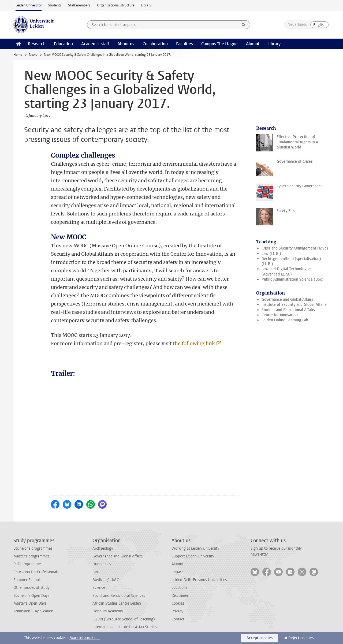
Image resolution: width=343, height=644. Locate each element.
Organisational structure (116, 5)
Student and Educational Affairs (288, 310)
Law (96, 572)
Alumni (253, 44)
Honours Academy (108, 611)
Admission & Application (33, 611)
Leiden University (29, 5)
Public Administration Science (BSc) (292, 279)
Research (37, 44)
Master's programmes (31, 556)
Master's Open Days (30, 603)
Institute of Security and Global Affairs (294, 305)
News (33, 55)
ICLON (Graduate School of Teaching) (124, 619)
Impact (177, 572)
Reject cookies (301, 638)
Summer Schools (27, 580)
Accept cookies (260, 638)
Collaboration (155, 44)
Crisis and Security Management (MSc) (295, 248)
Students (55, 5)
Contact (178, 619)
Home (18, 55)
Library (146, 5)
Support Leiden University (193, 556)
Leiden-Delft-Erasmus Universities (199, 580)
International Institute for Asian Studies (125, 627)
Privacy (177, 611)
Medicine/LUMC (106, 580)
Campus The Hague (219, 44)
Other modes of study (31, 588)
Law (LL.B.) (271, 254)
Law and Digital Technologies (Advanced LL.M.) (286, 271)
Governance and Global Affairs (287, 299)
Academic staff (95, 44)
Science (99, 588)
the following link (194, 343)
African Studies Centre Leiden (117, 603)
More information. (85, 638)
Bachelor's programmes (33, 548)
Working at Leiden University (195, 548)
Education (63, 44)
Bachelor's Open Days (31, 596)
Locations (179, 588)
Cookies (178, 603)
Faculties (184, 44)
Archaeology (103, 548)
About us (126, 44)
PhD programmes (28, 564)
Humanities (102, 564)
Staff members (79, 5)
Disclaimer (180, 596)
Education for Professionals (36, 572)
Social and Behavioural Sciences (119, 596)
